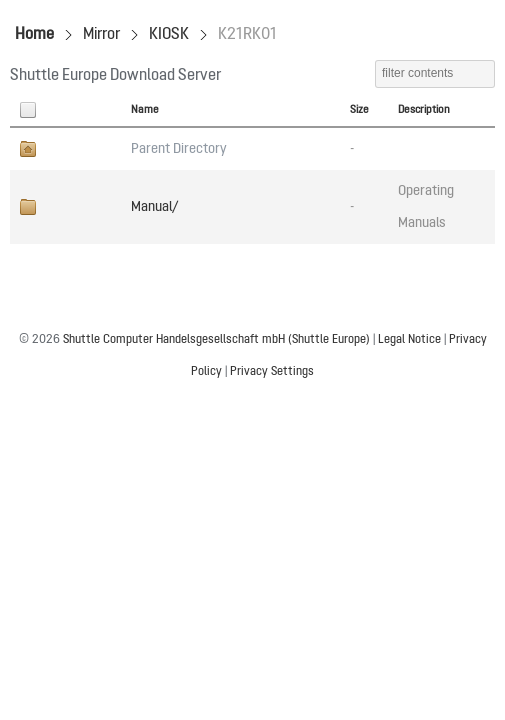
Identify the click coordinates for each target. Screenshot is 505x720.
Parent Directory (179, 149)
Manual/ (154, 207)
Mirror (101, 35)
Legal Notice (409, 340)
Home (34, 35)
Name (145, 110)
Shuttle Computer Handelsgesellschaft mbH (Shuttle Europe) (216, 340)
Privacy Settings (272, 372)
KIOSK (169, 35)
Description (424, 110)
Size (359, 110)
